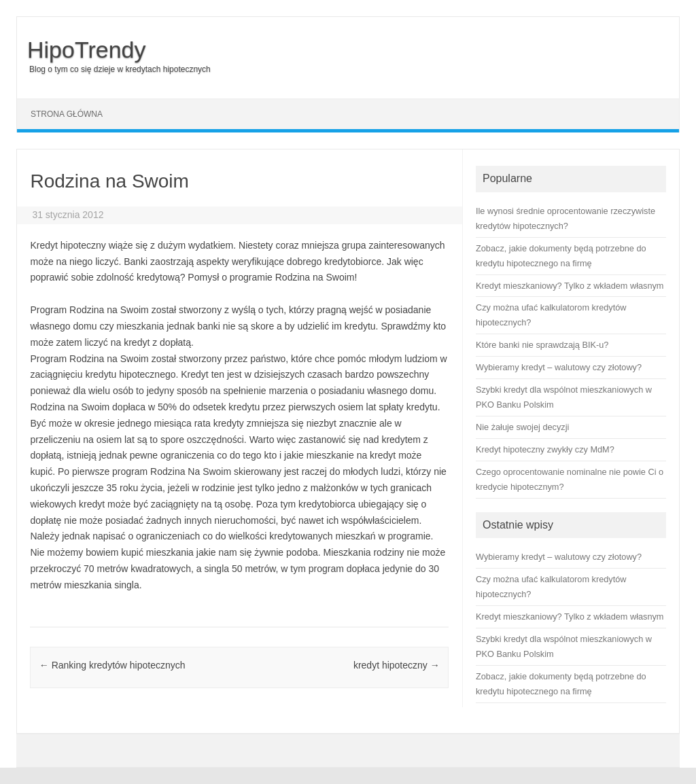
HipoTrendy (86, 50)
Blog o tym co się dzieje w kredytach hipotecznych (120, 69)
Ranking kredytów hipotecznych (112, 665)
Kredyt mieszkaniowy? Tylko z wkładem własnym (570, 617)
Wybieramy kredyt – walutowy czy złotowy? (559, 557)
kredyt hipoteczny (397, 665)
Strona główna (67, 114)
